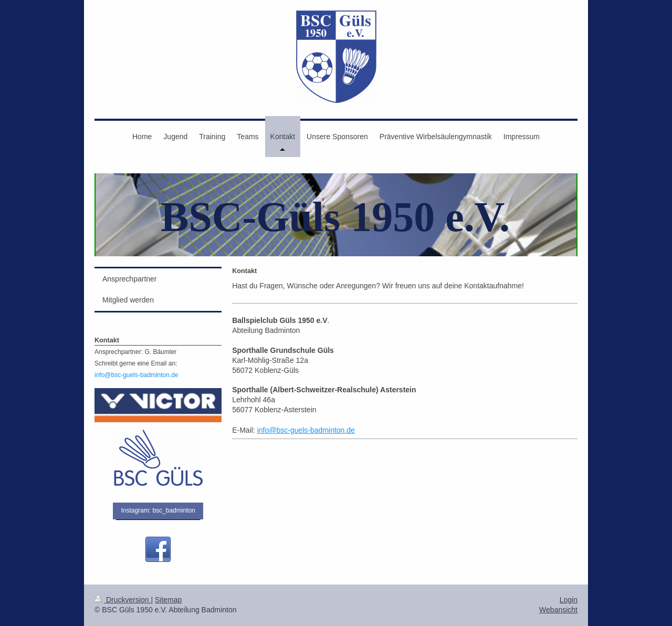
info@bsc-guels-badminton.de (306, 430)
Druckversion (123, 600)
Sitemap (168, 600)
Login (569, 600)
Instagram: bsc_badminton (158, 510)
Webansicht (558, 610)
